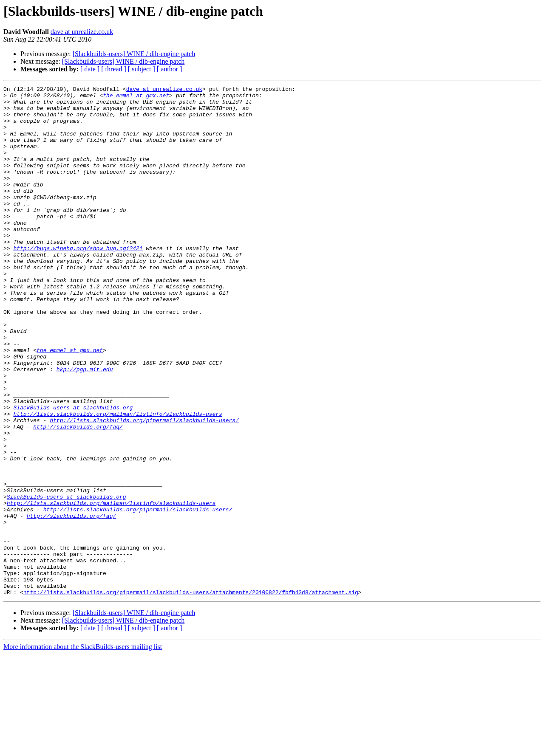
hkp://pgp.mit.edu (85, 426)
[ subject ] (142, 69)
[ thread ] (114, 69)
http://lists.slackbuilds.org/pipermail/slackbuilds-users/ (144, 488)
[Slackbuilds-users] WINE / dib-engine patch (134, 54)
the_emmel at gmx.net (136, 98)
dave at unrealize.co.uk (82, 32)
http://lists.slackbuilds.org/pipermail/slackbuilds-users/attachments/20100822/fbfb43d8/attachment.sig (191, 694)
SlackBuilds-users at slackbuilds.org (73, 472)
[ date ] (90, 69)
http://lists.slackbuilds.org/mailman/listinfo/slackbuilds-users (118, 480)
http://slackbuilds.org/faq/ (78, 495)
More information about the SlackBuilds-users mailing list (83, 749)
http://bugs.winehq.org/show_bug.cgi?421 (78, 281)
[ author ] (170, 69)
